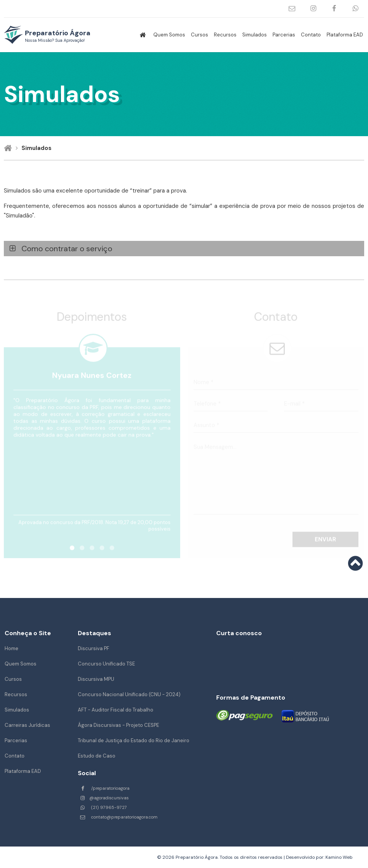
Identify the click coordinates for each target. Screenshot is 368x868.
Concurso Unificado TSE (106, 664)
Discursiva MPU (96, 679)
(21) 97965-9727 (356, 9)
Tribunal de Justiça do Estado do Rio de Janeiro (134, 740)
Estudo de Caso (97, 756)
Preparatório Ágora (58, 36)
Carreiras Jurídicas (27, 725)
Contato (311, 35)
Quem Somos (169, 35)
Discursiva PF (94, 648)
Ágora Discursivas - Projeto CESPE (118, 725)
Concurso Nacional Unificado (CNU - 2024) (129, 694)
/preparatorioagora (334, 9)
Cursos (200, 35)
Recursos (225, 35)
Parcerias (284, 35)
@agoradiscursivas (313, 9)
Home (11, 648)
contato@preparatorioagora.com (292, 9)
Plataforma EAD (345, 35)
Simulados (255, 35)
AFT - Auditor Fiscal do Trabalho (116, 710)
